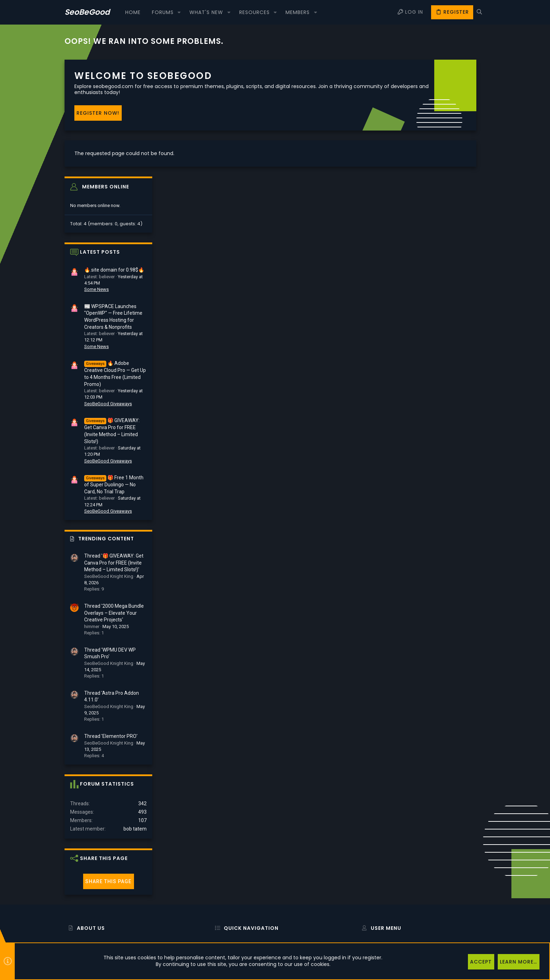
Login (364, 867)
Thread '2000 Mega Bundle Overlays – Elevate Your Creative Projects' (447, 496)
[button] (179, 12)
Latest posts (433, 135)
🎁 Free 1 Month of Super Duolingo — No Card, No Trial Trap (447, 368)
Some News (430, 172)
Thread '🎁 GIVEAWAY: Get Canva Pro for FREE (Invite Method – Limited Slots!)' (447, 446)
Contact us (223, 903)
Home (218, 867)
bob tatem (468, 712)
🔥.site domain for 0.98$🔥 (447, 153)
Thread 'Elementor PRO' (444, 619)
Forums (219, 885)
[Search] (479, 12)
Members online (439, 70)
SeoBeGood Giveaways (441, 286)
